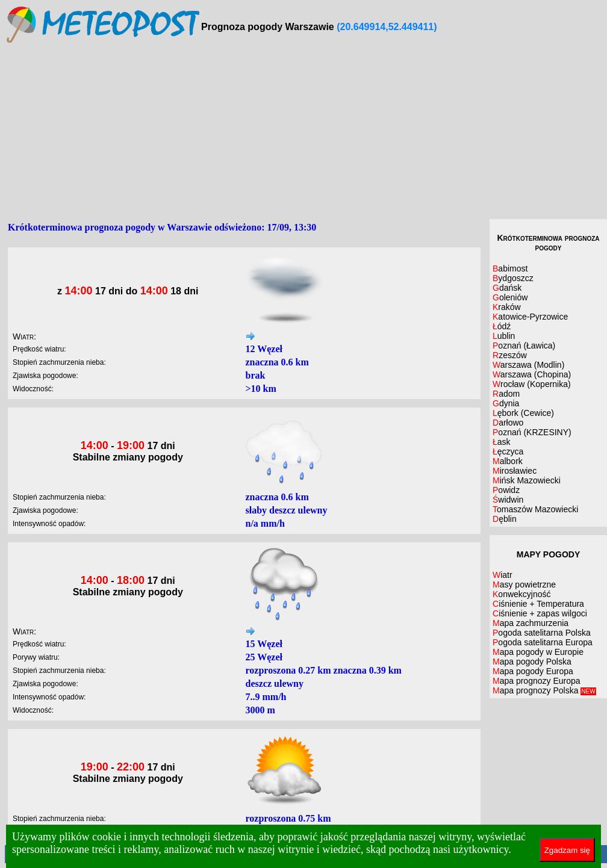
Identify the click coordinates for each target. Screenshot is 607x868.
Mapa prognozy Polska (544, 690)
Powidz (506, 490)
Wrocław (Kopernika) (532, 384)
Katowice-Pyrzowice (530, 317)
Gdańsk (507, 288)
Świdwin (508, 500)
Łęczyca (508, 451)
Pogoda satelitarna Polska (542, 633)
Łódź (502, 326)
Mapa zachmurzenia (531, 623)
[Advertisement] (306, 132)
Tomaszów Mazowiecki (535, 509)
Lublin (504, 336)
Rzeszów (510, 355)
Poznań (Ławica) (524, 346)
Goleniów (510, 297)
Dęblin (505, 519)
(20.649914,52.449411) (387, 27)
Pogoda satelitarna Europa (543, 642)
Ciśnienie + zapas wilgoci (540, 613)
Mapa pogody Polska (532, 662)
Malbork (508, 461)
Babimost (510, 268)
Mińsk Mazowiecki (527, 480)
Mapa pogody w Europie (538, 652)
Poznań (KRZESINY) (532, 432)
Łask (502, 442)
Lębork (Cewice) (523, 413)
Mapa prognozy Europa (537, 681)
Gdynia (506, 403)
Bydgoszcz (513, 278)
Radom (506, 394)
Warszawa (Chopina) (532, 374)
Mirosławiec (515, 471)
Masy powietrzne (524, 584)
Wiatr (503, 575)
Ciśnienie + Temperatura (538, 604)
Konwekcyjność (522, 594)
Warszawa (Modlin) (528, 365)
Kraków (507, 307)
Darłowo (508, 423)
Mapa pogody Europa (533, 671)
